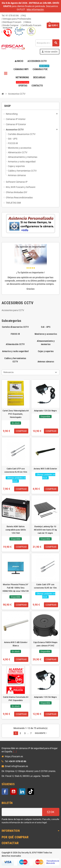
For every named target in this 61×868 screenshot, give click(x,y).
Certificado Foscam (31, 25)
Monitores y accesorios (46, 334)
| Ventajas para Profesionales (16, 19)
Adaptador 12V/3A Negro (45, 697)
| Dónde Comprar (10, 25)
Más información (35, 9)
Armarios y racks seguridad (15, 351)
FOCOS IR (15, 334)
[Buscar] (47, 43)
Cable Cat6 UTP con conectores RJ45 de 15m (45, 586)
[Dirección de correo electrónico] (22, 812)
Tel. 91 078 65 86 (10, 16)
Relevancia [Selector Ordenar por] (8, 372)
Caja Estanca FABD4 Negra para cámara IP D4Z (45, 644)
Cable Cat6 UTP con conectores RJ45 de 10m (16, 470)
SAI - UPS (46, 327)
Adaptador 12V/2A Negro (45, 411)
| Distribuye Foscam (11, 22)
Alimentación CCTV (15, 344)
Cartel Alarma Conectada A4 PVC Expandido (16, 699)
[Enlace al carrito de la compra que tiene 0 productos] (53, 25)
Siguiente (41, 733)
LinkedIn (22, 792)
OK (51, 812)
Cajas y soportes (46, 351)
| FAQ (23, 16)
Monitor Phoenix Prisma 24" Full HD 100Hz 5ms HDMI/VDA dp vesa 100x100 (16, 588)
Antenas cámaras (46, 362)
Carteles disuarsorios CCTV (15, 327)
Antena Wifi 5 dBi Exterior (45, 469)
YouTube (14, 792)
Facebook (5, 792)
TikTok (31, 792)
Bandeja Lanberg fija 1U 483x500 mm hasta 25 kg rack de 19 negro (45, 530)
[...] (15, 752)
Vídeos (28, 22)
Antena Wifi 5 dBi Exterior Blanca (16, 644)
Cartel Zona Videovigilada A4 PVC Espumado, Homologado (16, 414)
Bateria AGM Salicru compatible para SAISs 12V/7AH (16, 530)
